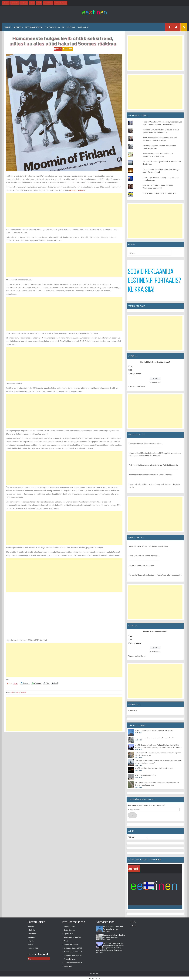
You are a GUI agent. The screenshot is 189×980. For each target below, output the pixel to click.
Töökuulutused (69, 926)
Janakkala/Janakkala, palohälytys (142, 565)
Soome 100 (34, 948)
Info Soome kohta (33, 27)
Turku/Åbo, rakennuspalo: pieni (170, 575)
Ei (131, 370)
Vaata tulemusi (155, 382)
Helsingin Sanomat (77, 190)
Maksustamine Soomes (72, 937)
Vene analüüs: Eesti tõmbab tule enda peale (160, 193)
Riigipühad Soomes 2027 (73, 948)
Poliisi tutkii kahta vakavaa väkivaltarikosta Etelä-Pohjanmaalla (153, 465)
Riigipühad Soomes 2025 (73, 955)
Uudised (17, 27)
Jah (132, 366)
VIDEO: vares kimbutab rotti (145, 775)
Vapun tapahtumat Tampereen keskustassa (146, 443)
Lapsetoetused (69, 934)
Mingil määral (136, 374)
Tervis (18, 692)
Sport (31, 944)
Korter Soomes (69, 930)
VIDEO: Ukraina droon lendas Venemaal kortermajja (154, 731)
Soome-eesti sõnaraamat (73, 963)
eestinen (69, 49)
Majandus (33, 934)
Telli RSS (134, 926)
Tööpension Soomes (71, 944)
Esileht (7, 27)
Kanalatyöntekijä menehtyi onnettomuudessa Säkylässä (151, 475)
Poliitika (32, 930)
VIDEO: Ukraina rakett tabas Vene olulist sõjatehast (154, 768)
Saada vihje (83, 27)
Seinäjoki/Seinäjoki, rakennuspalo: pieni (144, 556)
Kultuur (13, 692)
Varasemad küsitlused (137, 386)
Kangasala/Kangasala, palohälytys (142, 575)
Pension (67, 941)
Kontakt (71, 27)
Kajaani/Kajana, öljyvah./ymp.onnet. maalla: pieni (148, 546)
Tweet (10, 683)
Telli (132, 815)
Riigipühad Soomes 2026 (73, 952)
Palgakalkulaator (55, 27)
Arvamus (133, 711)
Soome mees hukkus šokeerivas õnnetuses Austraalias (155, 738)
